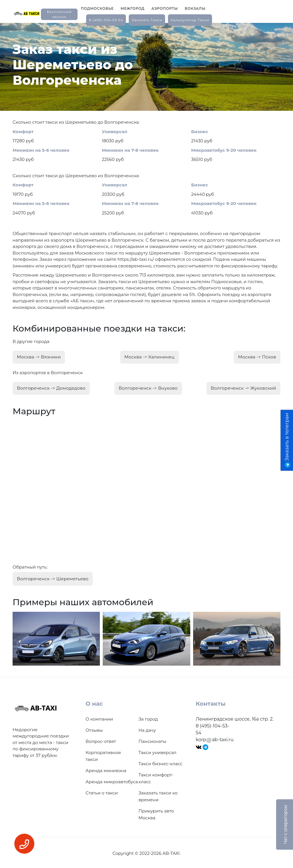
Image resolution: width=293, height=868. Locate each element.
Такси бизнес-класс (161, 762)
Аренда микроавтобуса (112, 780)
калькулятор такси (190, 20)
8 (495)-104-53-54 (106, 20)
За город (148, 717)
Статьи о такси (102, 791)
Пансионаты (152, 740)
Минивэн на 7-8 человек (130, 150)
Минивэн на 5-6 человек (41, 150)
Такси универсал (157, 751)
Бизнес (200, 132)
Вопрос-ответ (101, 740)
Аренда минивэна (106, 769)
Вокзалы (195, 8)
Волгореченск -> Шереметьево (53, 577)
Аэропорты (165, 8)
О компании (99, 717)
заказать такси (147, 20)
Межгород (132, 8)
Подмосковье (97, 8)
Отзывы (94, 728)
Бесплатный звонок (59, 14)
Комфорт (23, 132)
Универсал (115, 132)
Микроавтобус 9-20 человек (224, 150)
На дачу (147, 728)
